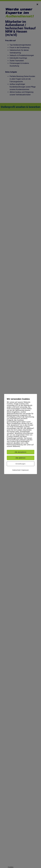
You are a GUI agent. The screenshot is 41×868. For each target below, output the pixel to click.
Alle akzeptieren (20, 452)
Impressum (25, 470)
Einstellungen (20, 464)
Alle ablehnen (20, 458)
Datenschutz (16, 470)
